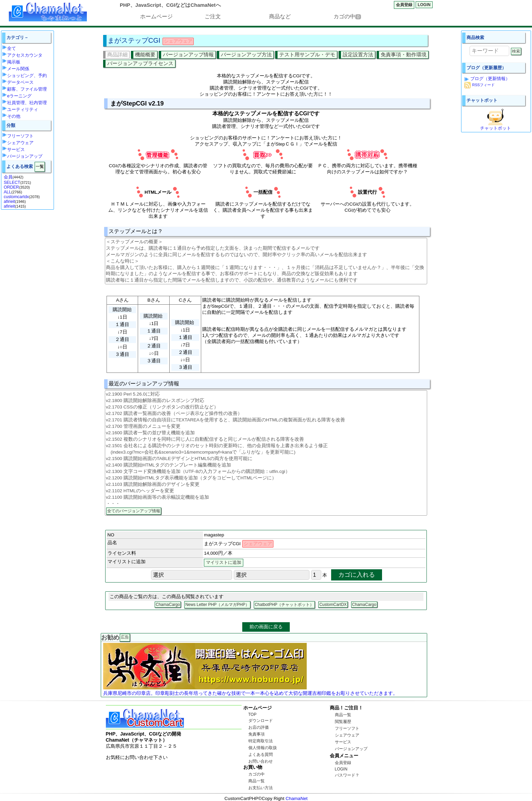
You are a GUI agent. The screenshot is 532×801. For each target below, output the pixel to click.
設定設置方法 (358, 54)
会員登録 (404, 5)
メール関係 (18, 69)
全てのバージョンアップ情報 (134, 511)
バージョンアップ (25, 156)
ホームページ (156, 16)
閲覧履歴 (343, 722)
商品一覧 (256, 781)
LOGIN (424, 5)
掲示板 (14, 62)
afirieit (9, 202)
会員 (8, 177)
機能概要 (145, 54)
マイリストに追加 (224, 562)
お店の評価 (259, 727)
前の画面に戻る (266, 627)
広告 (125, 637)
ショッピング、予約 (27, 75)
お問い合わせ (261, 761)
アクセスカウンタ (25, 55)
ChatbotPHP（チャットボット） (284, 605)
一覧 (40, 167)
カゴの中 (347, 16)
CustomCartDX (333, 605)
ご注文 (213, 16)
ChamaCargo (168, 605)
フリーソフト (20, 136)
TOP (252, 714)
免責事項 (256, 734)
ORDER (11, 187)
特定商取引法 (261, 741)
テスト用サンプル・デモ (307, 54)
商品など (280, 16)
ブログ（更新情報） (490, 79)
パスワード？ (347, 775)
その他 (14, 116)
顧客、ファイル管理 (27, 89)
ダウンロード (261, 721)
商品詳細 (117, 54)
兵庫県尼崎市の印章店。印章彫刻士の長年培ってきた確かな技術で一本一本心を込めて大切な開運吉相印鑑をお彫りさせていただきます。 (250, 693)
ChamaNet (297, 798)
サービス (16, 149)
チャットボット (496, 128)
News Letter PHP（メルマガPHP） (217, 605)
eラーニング (19, 96)
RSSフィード (483, 85)
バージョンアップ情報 (188, 54)
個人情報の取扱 (263, 748)
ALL (7, 192)
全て (12, 48)
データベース (20, 82)
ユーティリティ (23, 109)
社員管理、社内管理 (27, 103)
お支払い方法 (261, 788)
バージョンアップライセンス (140, 63)
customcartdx (16, 197)
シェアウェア (20, 143)
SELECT (12, 183)
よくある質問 (261, 755)
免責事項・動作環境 (404, 54)
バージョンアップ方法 (246, 54)
